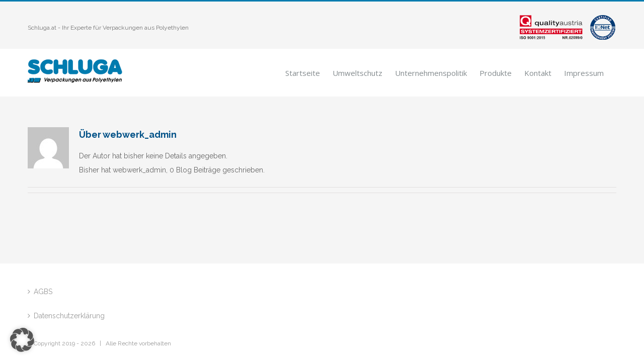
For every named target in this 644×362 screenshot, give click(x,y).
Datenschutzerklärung (69, 316)
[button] (22, 340)
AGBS (43, 292)
